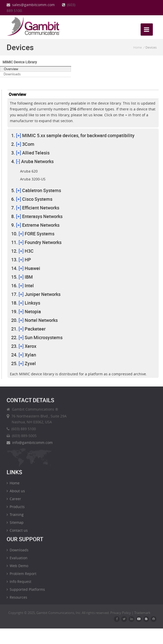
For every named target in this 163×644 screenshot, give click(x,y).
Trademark (145, 613)
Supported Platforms (26, 592)
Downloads (12, 74)
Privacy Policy (123, 613)
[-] (18, 161)
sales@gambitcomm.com (31, 5)
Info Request (19, 584)
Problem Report (21, 576)
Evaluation (17, 561)
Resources (17, 600)
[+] (19, 135)
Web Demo (17, 569)
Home (138, 47)
